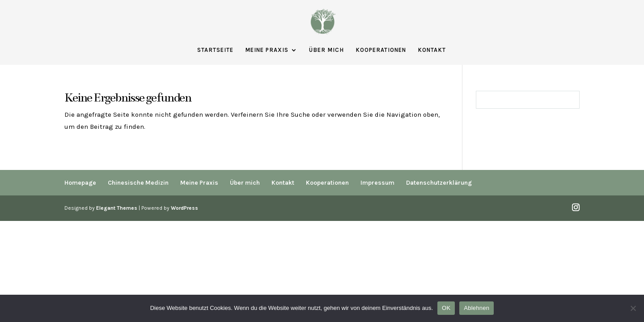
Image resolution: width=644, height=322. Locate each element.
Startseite (215, 50)
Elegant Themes (117, 208)
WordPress (184, 208)
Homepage (80, 183)
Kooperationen (381, 50)
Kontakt (432, 50)
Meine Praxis (267, 50)
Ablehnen (477, 308)
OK (446, 308)
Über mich (326, 50)
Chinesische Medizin (138, 183)
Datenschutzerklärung (439, 183)
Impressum (377, 183)
